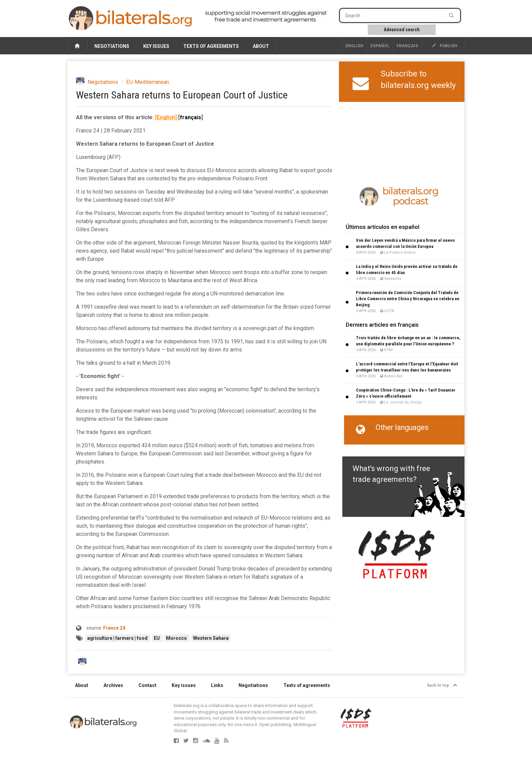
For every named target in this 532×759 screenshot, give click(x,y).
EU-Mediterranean (148, 82)
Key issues (156, 46)
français (407, 46)
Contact (147, 685)
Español (380, 46)
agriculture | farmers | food (118, 638)
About (261, 46)
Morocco (177, 638)
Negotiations (112, 46)
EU (157, 638)
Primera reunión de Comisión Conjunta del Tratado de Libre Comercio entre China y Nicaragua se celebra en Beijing (408, 299)
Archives (113, 685)
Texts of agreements (211, 46)
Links (217, 685)
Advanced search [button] (402, 30)
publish (445, 46)
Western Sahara (211, 638)
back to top (442, 685)
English (354, 46)
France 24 (114, 628)
